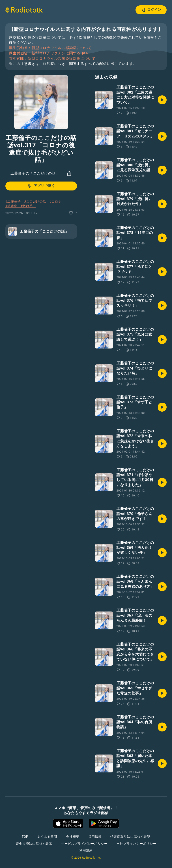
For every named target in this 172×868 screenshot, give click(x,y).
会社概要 (73, 837)
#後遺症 (13, 206)
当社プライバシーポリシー (136, 844)
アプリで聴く (41, 186)
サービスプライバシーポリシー (84, 844)
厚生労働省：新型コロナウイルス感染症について (50, 48)
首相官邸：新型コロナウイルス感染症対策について (52, 59)
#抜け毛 (29, 206)
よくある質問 (47, 837)
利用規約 (86, 850)
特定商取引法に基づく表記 (130, 837)
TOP (25, 837)
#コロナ (57, 201)
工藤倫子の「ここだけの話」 (35, 173)
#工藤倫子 (15, 201)
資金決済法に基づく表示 (34, 844)
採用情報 (95, 837)
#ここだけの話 (37, 201)
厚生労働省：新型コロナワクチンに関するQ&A (48, 53)
